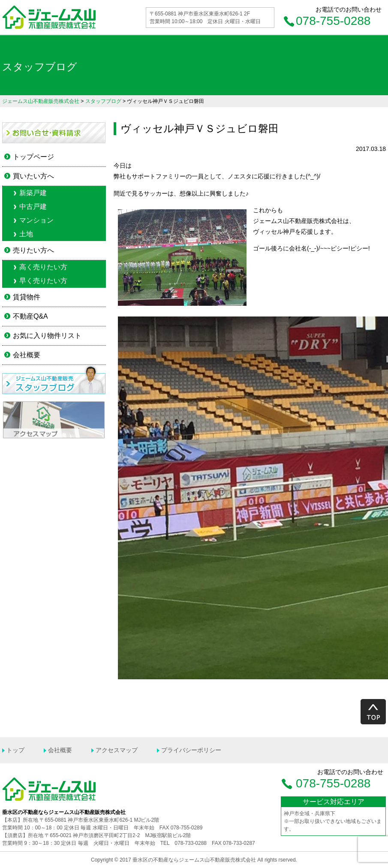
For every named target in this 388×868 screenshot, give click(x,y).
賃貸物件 (27, 297)
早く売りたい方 (43, 281)
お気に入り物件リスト (47, 336)
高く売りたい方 (43, 267)
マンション (36, 220)
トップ (15, 750)
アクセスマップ (117, 750)
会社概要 (27, 355)
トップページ (33, 157)
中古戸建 (33, 206)
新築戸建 (33, 193)
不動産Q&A (30, 316)
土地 (26, 234)
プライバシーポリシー (191, 750)
